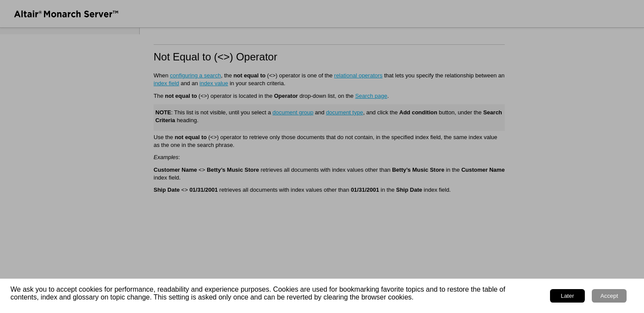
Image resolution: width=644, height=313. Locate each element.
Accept (609, 296)
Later (567, 296)
